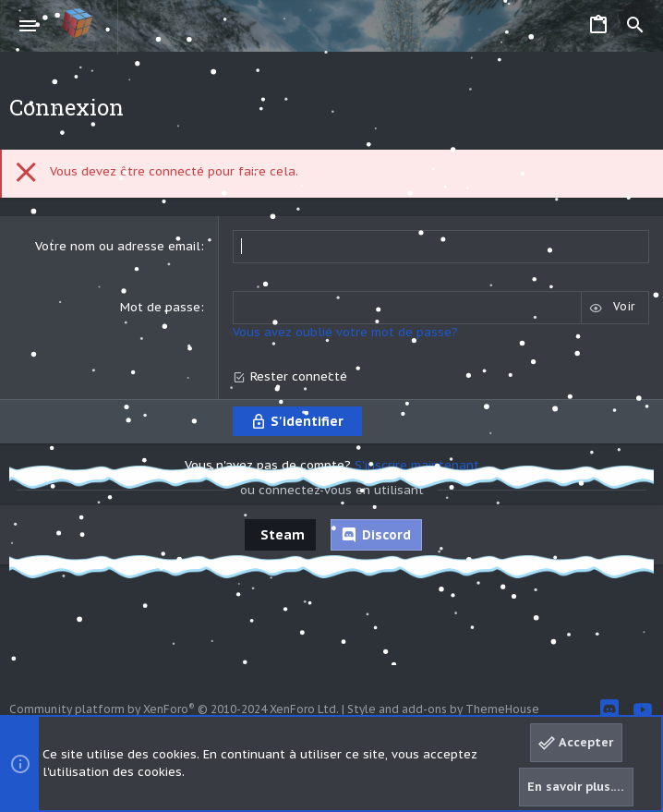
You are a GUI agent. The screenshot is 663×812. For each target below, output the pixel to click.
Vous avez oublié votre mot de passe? (345, 332)
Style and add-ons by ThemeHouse (443, 709)
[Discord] (609, 710)
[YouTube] (643, 710)
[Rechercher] (635, 26)
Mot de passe (160, 307)
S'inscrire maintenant (417, 465)
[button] (28, 26)
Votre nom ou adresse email (118, 246)
